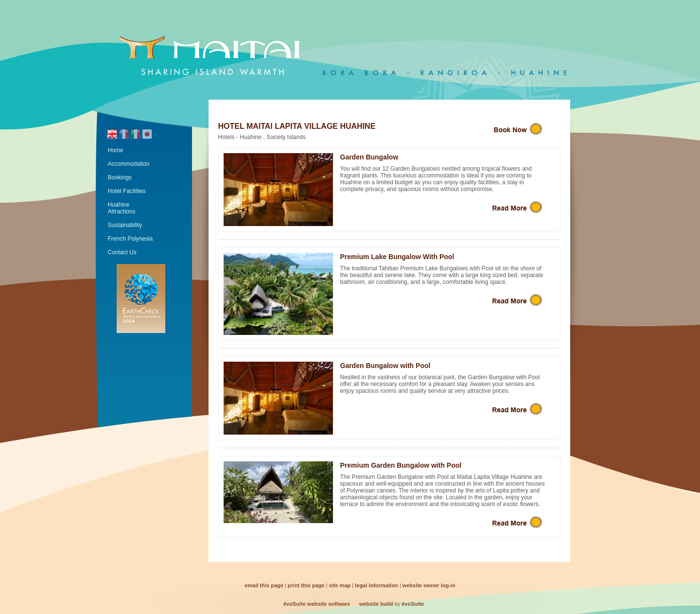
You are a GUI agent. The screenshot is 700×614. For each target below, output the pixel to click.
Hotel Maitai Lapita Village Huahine (297, 126)
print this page (306, 585)
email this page (264, 585)
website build (376, 604)
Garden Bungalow (369, 157)
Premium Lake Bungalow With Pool (397, 257)
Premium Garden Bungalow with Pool (401, 465)
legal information (376, 585)
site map (340, 585)
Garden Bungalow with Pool (385, 366)
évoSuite (295, 604)
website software (329, 604)
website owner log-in (429, 585)
